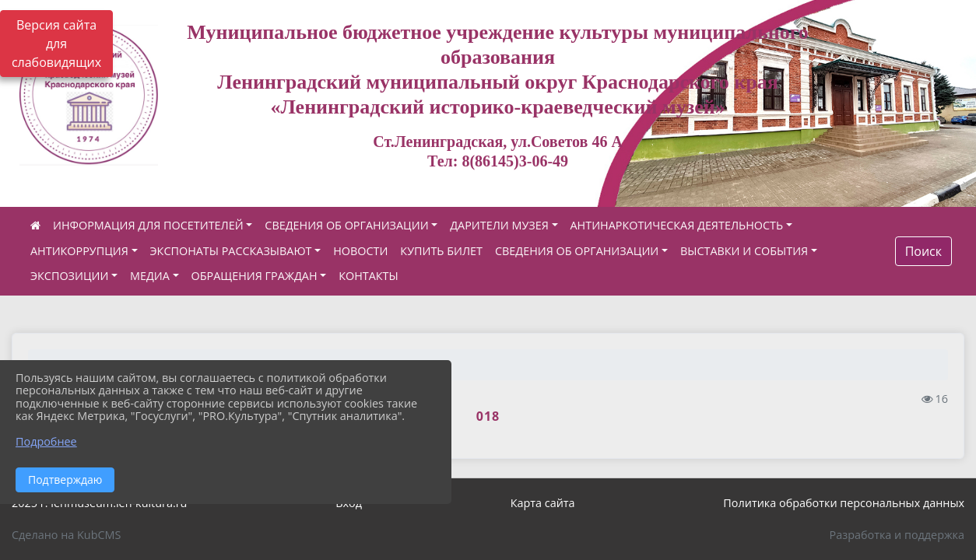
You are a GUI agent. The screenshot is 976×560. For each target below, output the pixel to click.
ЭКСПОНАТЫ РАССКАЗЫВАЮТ (231, 251)
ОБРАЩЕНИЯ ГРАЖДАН (255, 276)
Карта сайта (543, 503)
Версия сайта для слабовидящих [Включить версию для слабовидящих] (56, 44)
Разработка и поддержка (897, 535)
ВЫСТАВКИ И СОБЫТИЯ (744, 251)
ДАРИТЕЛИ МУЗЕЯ (499, 225)
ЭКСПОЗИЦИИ (69, 276)
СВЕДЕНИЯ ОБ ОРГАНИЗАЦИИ (346, 225)
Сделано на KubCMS (66, 535)
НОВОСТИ (360, 251)
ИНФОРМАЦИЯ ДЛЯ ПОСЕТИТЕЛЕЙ (148, 225)
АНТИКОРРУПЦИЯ (79, 251)
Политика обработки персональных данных (844, 503)
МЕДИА (150, 276)
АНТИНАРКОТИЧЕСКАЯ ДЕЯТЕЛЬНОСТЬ (677, 225)
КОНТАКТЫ (369, 276)
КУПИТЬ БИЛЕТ (441, 251)
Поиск (923, 251)
